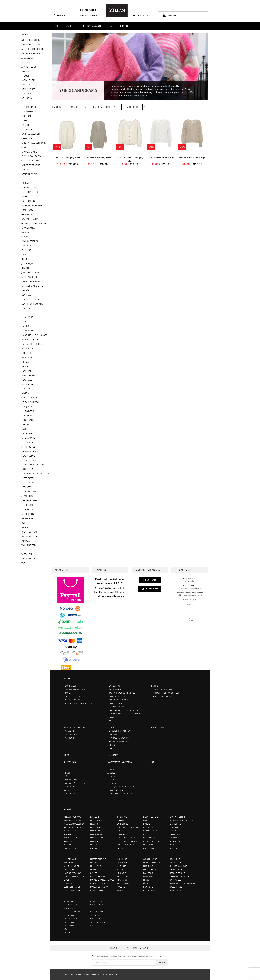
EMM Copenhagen (31, 192)
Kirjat (66, 755)
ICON (24, 255)
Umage (25, 527)
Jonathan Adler (30, 273)
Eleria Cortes (29, 188)
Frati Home (27, 210)
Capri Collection (31, 134)
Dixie (24, 179)
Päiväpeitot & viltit (118, 741)
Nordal (26, 393)
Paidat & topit (72, 780)
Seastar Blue (28, 456)
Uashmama (27, 518)
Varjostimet (71, 734)
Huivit (112, 776)
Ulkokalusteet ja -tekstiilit (79, 703)
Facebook (150, 580)
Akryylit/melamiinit (163, 696)
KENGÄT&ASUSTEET (93, 26)
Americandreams (31, 53)
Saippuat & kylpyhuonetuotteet (125, 710)
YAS (23, 563)
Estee (24, 197)
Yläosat (68, 776)
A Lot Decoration (31, 45)
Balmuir (26, 76)
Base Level (27, 85)
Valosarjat (71, 738)
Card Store (27, 138)
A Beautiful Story (31, 40)
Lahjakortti (113, 755)
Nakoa (25, 366)
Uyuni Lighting (29, 536)
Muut (112, 721)
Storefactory (29, 492)
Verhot (113, 745)
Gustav (25, 237)
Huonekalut (70, 686)
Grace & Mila (28, 228)
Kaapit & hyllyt (73, 700)
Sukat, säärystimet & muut (122, 787)
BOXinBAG (26, 116)
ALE (112, 26)
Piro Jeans (27, 407)
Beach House (28, 89)
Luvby (25, 322)
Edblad (25, 183)
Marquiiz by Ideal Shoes (34, 335)
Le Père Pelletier (30, 299)
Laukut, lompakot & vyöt (120, 794)
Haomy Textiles (30, 241)
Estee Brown (28, 201)
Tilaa (162, 962)
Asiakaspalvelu (89, 15)
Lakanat (113, 734)
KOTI (57, 26)
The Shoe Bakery (30, 501)
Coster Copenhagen (32, 161)
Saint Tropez (28, 447)
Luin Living (27, 317)
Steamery (26, 487)
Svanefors (27, 496)
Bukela (25, 121)
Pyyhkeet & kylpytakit (120, 738)
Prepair (25, 425)
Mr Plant (26, 362)
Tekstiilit (112, 727)
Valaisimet (70, 731)
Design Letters (29, 174)
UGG (23, 523)
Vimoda (25, 541)
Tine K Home (28, 505)
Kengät (111, 769)
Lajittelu (57, 107)
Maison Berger (29, 331)
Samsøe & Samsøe (31, 451)
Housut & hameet (72, 787)
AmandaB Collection (33, 49)
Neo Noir (26, 371)
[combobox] (77, 107)
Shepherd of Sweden (33, 465)
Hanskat (113, 783)
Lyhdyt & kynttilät (118, 707)
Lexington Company (32, 304)
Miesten (68, 790)
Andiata (26, 62)
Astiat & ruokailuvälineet (166, 689)
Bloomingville (30, 107)
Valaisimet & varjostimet (76, 727)
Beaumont (27, 94)
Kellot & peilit (116, 689)
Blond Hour (28, 103)
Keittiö (155, 686)
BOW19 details (29, 112)
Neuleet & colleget (75, 783)
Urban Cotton (29, 532)
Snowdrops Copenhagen (35, 474)
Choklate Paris (29, 152)
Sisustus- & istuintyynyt (121, 731)
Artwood (26, 71)
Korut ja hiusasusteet (120, 790)
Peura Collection (31, 402)
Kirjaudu (141, 15)
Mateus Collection (32, 344)
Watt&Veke (27, 554)
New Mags (27, 380)
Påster (25, 429)
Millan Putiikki (88, 10)
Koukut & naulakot (119, 700)
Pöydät (69, 693)
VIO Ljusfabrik (29, 545)
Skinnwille (27, 469)
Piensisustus (114, 686)
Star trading (28, 483)
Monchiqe (27, 353)
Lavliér (25, 290)
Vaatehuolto (70, 794)
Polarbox (27, 416)
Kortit (112, 717)
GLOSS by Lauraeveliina (34, 223)
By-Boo (25, 125)
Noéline (26, 389)
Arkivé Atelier (29, 67)
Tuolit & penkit (73, 696)
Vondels (26, 550)
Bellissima (27, 98)
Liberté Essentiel (30, 308)
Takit (66, 769)
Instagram (150, 589)
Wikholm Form (29, 559)
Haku (59, 15)
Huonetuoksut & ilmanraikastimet (126, 714)
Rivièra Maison (29, 438)
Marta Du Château (31, 340)
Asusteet (112, 773)
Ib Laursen (27, 250)
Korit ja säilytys (117, 696)
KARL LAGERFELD (30, 277)
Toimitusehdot (92, 975)
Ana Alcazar (28, 58)
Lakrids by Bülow (31, 282)
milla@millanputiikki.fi (193, 588)
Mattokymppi (28, 349)
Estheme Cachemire (32, 206)
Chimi (24, 147)
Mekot (67, 773)
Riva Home (27, 434)
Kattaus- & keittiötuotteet (166, 693)
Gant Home (27, 214)
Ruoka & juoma (158, 727)
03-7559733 (192, 585)
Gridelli (26, 232)
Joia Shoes (27, 268)
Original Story (29, 398)
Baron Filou (28, 80)
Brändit (125, 26)
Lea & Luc (26, 295)
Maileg (25, 326)
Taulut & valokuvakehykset (123, 693)
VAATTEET (71, 26)
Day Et (25, 170)
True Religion (29, 510)
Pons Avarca (28, 420)
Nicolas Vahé (29, 384)
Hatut (112, 780)
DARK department (31, 165)
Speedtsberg (28, 478)
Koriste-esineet (117, 703)
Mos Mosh (27, 358)
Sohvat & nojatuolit (75, 689)
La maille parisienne (32, 286)
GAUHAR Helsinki (30, 219)
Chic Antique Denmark (33, 143)
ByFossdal (27, 129)
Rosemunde (28, 442)
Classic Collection (32, 156)
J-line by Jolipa (29, 264)
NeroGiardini (28, 375)
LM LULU (26, 313)
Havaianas (27, 246)
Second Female (30, 460)
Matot (112, 748)
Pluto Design (28, 411)
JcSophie (26, 259)
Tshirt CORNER (29, 514)
